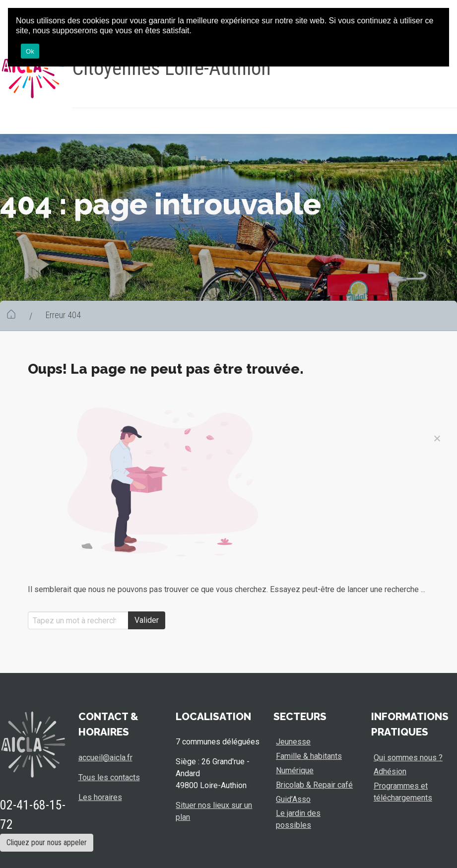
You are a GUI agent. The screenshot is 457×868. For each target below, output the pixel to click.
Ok (30, 51)
